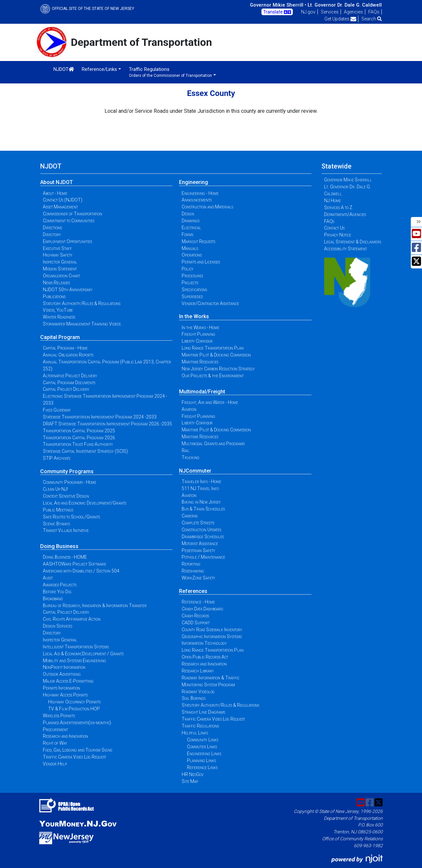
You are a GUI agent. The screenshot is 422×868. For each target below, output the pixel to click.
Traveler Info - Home (201, 481)
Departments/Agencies (345, 214)
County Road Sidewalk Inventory (212, 630)
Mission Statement (60, 269)
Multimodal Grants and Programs (213, 444)
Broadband (53, 599)
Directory (52, 234)
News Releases (56, 283)
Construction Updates (201, 530)
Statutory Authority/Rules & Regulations (82, 303)
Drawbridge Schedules (203, 537)
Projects (190, 283)
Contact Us (334, 228)
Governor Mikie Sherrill (348, 180)
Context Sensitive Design (66, 496)
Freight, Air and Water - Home (210, 402)
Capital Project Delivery (66, 389)
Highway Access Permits (65, 695)
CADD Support (196, 623)
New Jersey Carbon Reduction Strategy (218, 369)
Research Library (198, 671)
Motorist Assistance (200, 543)
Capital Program (60, 337)
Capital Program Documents (69, 383)
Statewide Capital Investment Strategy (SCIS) (85, 451)
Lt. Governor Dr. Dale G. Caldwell (345, 5)
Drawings (191, 221)
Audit (48, 578)
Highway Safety (58, 255)
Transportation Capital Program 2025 (79, 431)
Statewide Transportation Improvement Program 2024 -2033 (100, 417)
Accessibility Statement (346, 249)
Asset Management (60, 207)
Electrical (191, 228)
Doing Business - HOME (65, 557)
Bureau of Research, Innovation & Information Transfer (95, 605)
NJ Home (332, 201)
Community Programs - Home (70, 482)
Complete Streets (198, 523)
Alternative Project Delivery (70, 376)
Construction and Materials (207, 207)
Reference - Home (198, 602)
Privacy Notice (338, 235)
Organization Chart (61, 276)
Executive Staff (57, 248)
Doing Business (59, 546)
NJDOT (64, 69)
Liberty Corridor (197, 341)
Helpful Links (195, 733)
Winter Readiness (59, 317)
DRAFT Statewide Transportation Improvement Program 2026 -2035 (107, 424)
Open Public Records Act (205, 657)
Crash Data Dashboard (202, 609)
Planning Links (201, 760)
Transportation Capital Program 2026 (79, 438)
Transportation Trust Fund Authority (78, 444)
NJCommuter (195, 471)
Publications (54, 296)
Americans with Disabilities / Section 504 (81, 571)
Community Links (203, 740)
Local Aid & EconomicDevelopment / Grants (83, 654)
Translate (277, 12)
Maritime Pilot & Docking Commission (216, 355)
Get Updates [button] (340, 19)
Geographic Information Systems (212, 636)
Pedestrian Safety (198, 550)
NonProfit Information (64, 667)
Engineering (194, 182)
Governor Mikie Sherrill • (278, 5)
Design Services (58, 626)
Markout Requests (198, 241)
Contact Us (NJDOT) (63, 200)
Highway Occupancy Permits (74, 702)
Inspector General (60, 262)
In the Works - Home (200, 327)
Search (372, 19)
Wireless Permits (59, 716)
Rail (186, 450)
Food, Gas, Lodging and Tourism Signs (77, 750)
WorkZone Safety (198, 578)
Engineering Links (204, 754)
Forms (187, 234)
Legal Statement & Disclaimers (353, 242)
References (193, 591)
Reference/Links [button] (99, 69)
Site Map (190, 781)
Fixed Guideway (57, 410)
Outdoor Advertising (62, 674)
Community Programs (67, 471)
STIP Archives (57, 458)
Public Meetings (58, 510)
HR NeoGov (193, 774)
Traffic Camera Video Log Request (75, 757)
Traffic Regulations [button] (170, 72)
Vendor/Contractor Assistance (210, 303)
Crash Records (195, 616)
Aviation (189, 409)
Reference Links (202, 767)
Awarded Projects (60, 585)
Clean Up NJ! (55, 489)
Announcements (197, 200)
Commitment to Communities (69, 221)
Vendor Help (55, 764)
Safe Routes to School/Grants (71, 517)
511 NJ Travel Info (200, 488)
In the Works (194, 316)
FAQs (374, 12)
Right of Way (55, 743)
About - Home (55, 193)
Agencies (353, 12)
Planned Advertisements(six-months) (77, 723)
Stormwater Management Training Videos (82, 324)
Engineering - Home (200, 193)
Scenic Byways (56, 524)
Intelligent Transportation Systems (76, 647)
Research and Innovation (65, 736)
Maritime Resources (200, 362)
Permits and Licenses (201, 262)
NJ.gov (308, 12)
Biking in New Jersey (201, 502)
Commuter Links (202, 747)
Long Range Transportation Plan (213, 348)
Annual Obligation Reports (68, 355)
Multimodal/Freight (202, 392)
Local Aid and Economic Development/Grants (85, 503)
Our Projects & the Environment (213, 376)
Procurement (55, 729)
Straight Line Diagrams (203, 712)
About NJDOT (57, 182)
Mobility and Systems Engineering (75, 661)
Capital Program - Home (65, 348)
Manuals (190, 248)
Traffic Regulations (200, 726)
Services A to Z (338, 207)
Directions (52, 228)
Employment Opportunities (67, 241)
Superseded (192, 296)
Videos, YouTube (58, 310)
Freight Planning (198, 334)
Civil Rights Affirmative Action (72, 619)
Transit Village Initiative (66, 530)
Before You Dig (57, 592)
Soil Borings (194, 698)
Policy (188, 269)
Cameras (190, 516)
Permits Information (61, 688)
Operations (192, 255)
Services (330, 12)
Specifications (194, 290)
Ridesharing (193, 571)
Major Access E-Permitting (68, 681)
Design (188, 214)
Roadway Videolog (198, 692)
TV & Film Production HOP (74, 709)
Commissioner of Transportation (73, 214)
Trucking (191, 457)
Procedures (192, 276)
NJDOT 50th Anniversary (68, 290)
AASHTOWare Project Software (75, 564)
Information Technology (204, 643)
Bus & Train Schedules (203, 509)
